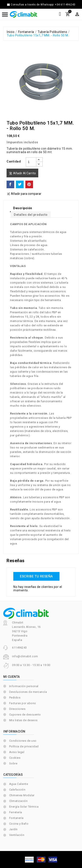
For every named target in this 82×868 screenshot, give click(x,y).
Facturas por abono (23, 703)
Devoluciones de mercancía (28, 692)
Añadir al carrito (22, 173)
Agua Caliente (19, 784)
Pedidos (15, 698)
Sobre (13, 763)
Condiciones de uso (23, 741)
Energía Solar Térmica (24, 807)
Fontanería (16, 818)
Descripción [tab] (23, 208)
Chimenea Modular (22, 795)
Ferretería (16, 812)
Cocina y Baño (19, 824)
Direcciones (17, 709)
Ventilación (17, 835)
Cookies (15, 758)
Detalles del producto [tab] (31, 215)
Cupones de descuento (25, 715)
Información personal (24, 686)
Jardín (13, 829)
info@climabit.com (25, 656)
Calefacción (17, 790)
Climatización (18, 801)
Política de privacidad (24, 746)
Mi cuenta (12, 677)
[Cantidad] (31, 162)
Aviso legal (17, 752)
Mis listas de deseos (23, 720)
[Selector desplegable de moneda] (77, 14)
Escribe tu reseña (36, 576)
